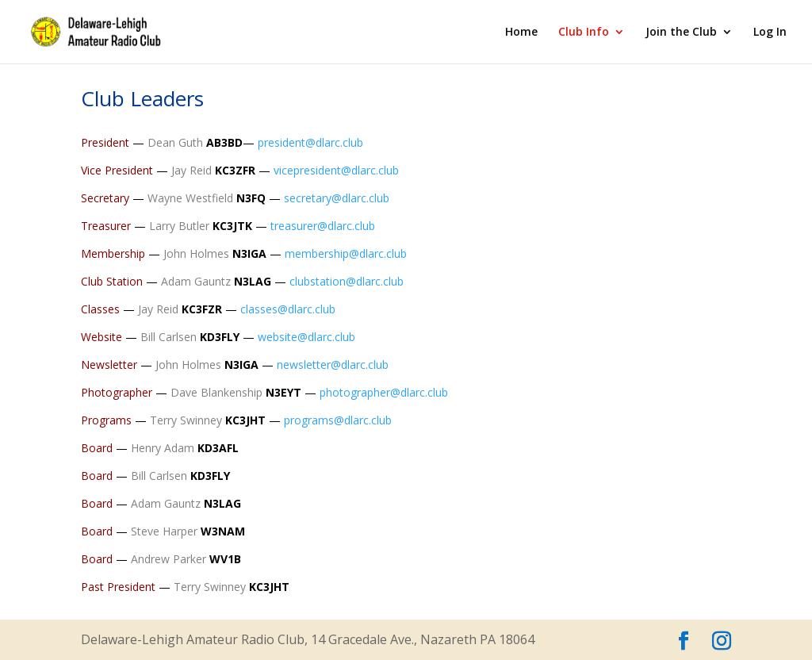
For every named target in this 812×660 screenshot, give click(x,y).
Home (521, 33)
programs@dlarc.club (338, 420)
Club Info (584, 33)
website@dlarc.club (306, 337)
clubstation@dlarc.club (347, 281)
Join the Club (681, 33)
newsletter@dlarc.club (333, 365)
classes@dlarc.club (288, 309)
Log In (770, 33)
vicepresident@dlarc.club (336, 170)
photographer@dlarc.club (384, 392)
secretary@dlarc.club (337, 198)
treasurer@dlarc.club (323, 226)
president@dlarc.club (310, 142)
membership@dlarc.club (346, 253)
